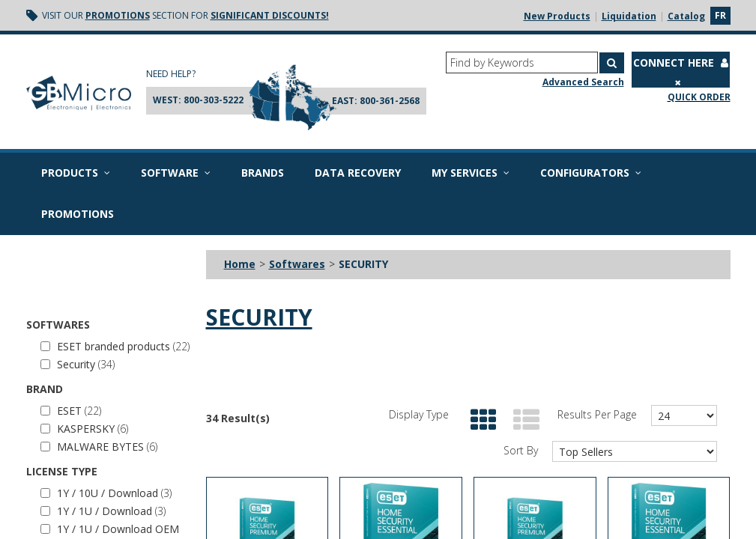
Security (78, 364)
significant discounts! (270, 15)
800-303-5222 (214, 100)
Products (76, 173)
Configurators (591, 173)
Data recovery (358, 173)
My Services (471, 173)
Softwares (297, 264)
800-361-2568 (390, 101)
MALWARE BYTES (99, 447)
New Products (557, 16)
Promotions (118, 15)
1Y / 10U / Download (106, 493)
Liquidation (629, 16)
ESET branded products (115, 346)
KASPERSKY (84, 429)
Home (240, 264)
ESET (71, 411)
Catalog (686, 16)
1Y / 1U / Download (103, 511)
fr (720, 15)
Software (176, 173)
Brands (263, 173)
